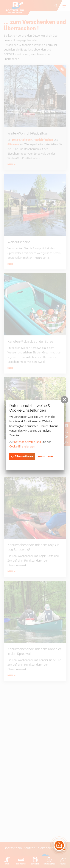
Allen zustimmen (22, 456)
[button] (64, 400)
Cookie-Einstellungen (22, 447)
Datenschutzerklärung (28, 442)
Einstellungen (46, 457)
